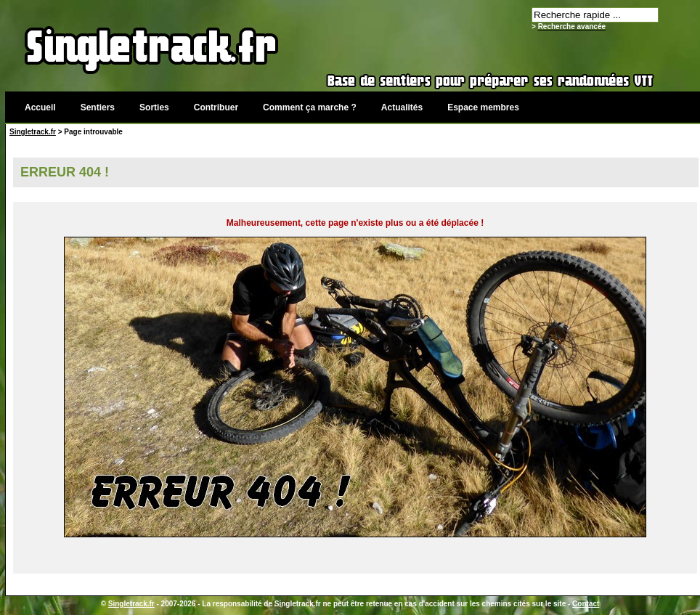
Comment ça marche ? (310, 107)
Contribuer (216, 107)
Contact (586, 604)
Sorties (154, 107)
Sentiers (98, 107)
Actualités (402, 107)
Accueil (40, 107)
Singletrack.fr (33, 132)
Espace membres (483, 107)
